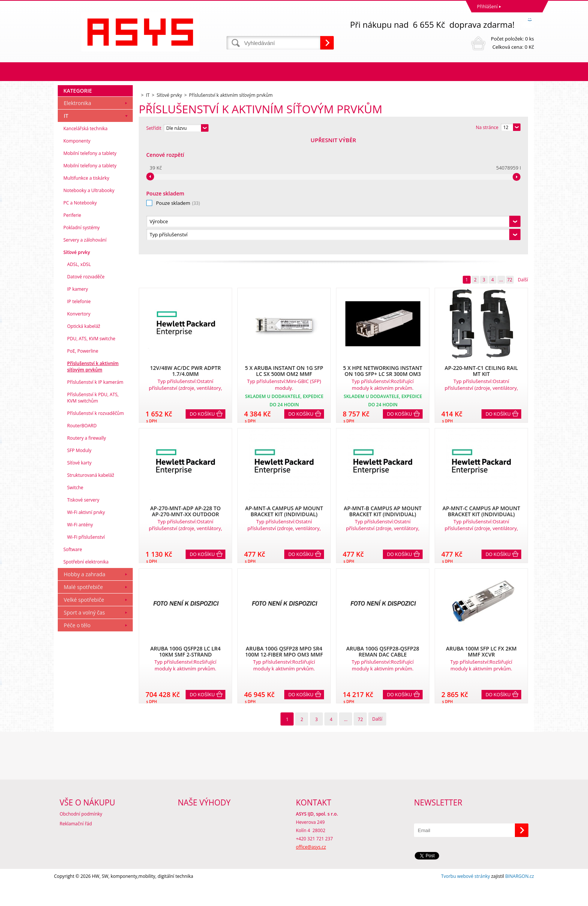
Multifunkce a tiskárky (86, 293)
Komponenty (77, 256)
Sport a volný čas (84, 728)
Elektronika (77, 218)
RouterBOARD (82, 541)
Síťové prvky (77, 367)
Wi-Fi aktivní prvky (86, 627)
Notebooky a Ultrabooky (89, 306)
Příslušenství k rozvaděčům (95, 528)
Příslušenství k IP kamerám (95, 497)
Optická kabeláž (84, 441)
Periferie (72, 330)
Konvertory (79, 429)
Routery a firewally (87, 553)
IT (66, 231)
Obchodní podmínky (81, 836)
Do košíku (202, 299)
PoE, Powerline (83, 466)
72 (510, 165)
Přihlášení (487, 7)
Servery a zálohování (85, 355)
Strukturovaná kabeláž (91, 590)
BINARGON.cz (520, 898)
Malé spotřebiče (83, 702)
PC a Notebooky (80, 318)
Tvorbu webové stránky (465, 898)
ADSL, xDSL (79, 379)
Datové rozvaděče (86, 392)
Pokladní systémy (82, 343)
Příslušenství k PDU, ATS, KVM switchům (93, 513)
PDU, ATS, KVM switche (91, 454)
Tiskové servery (83, 615)
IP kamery (77, 404)
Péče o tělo (77, 740)
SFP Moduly (79, 566)
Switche (75, 603)
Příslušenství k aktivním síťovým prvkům (93, 482)
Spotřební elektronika (86, 677)
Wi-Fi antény (80, 640)
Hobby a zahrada (85, 689)
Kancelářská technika (85, 244)
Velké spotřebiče (84, 715)
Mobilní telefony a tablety (90, 268)
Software (73, 665)
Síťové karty (79, 578)
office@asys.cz (311, 869)
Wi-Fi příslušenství (86, 652)
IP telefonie (79, 417)
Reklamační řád (76, 846)
